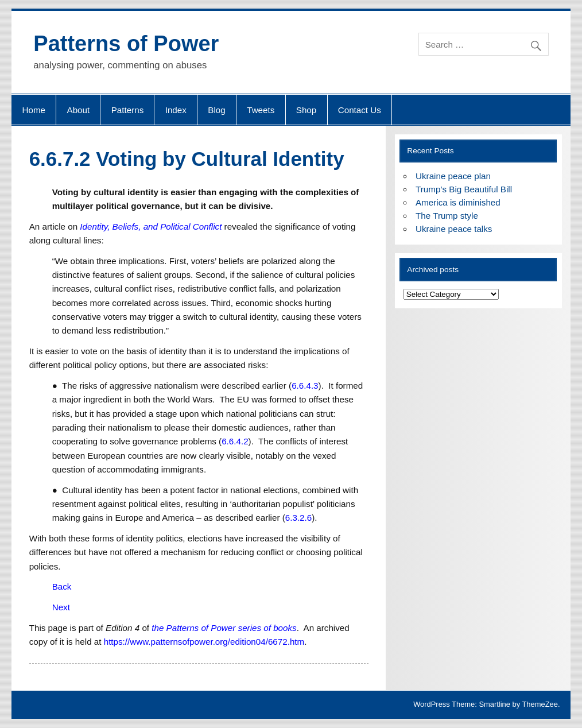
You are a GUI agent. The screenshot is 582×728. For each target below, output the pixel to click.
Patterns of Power (126, 44)
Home (34, 110)
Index (176, 110)
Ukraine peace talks (454, 229)
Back (62, 586)
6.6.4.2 (235, 441)
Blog (216, 110)
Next (61, 607)
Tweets (261, 110)
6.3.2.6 (298, 518)
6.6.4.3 (305, 386)
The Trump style (447, 216)
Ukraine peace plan (453, 176)
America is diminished (458, 202)
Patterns (128, 110)
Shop (306, 110)
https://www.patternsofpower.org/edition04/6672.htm (204, 642)
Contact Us (360, 110)
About (79, 110)
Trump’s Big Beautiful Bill (464, 189)
